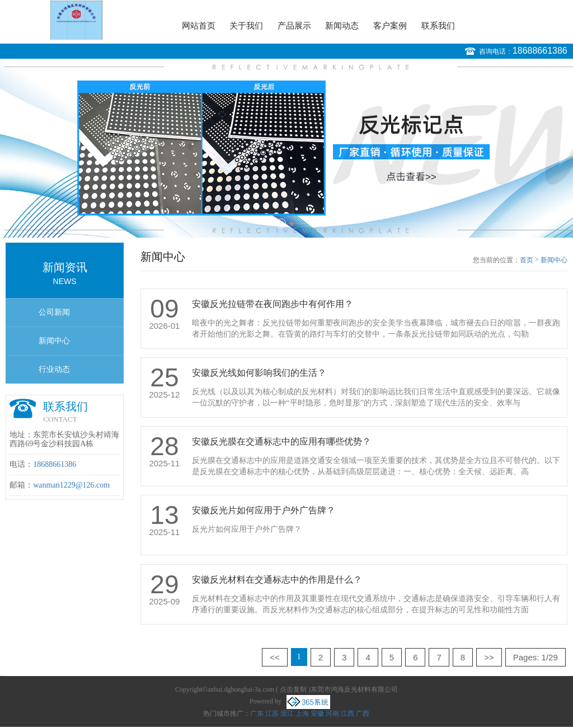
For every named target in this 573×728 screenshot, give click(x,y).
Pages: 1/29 (536, 657)
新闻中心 (54, 341)
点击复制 (293, 689)
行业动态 (54, 369)
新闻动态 (342, 26)
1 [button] (281, 223)
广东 (257, 713)
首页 (527, 260)
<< (275, 657)
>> (489, 657)
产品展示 (294, 26)
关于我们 (246, 26)
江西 (347, 713)
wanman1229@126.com (71, 485)
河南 (332, 713)
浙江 (287, 713)
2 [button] (292, 223)
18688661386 (540, 51)
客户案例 (390, 26)
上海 (302, 713)
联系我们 (438, 26)
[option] (286, 148)
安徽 (317, 713)
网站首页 (199, 26)
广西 (363, 713)
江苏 (272, 713)
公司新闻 (54, 312)
